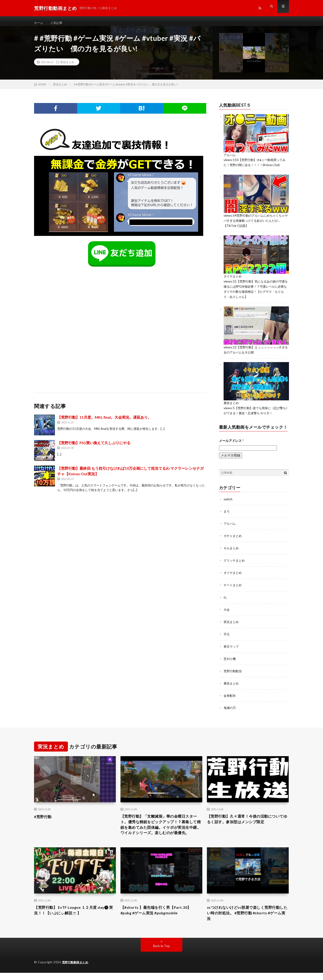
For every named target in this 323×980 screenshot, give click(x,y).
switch (228, 500)
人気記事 (57, 23)
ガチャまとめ (233, 536)
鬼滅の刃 (230, 705)
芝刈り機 (230, 656)
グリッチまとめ (235, 560)
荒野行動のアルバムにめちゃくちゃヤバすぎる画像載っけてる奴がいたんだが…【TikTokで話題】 (256, 224)
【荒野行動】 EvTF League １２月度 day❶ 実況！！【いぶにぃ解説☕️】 (69, 916)
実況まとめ (67, 66)
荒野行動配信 (233, 668)
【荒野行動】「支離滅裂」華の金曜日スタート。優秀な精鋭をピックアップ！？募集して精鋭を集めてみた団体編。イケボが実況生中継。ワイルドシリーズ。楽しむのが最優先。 (161, 826)
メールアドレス (231, 441)
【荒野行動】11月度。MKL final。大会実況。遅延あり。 (104, 421)
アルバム (230, 159)
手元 (227, 632)
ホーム (39, 23)
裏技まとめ (232, 404)
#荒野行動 (44, 813)
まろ (227, 512)
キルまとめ (232, 548)
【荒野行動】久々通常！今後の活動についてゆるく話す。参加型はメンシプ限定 (248, 816)
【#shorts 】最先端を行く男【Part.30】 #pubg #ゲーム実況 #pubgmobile (160, 916)
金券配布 (230, 692)
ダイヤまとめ (233, 279)
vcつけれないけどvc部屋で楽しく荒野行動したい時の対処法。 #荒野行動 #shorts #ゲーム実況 (247, 919)
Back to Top (162, 953)
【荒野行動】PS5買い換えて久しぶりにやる (94, 447)
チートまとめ (233, 584)
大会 (227, 608)
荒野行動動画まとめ (76, 970)
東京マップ (232, 644)
